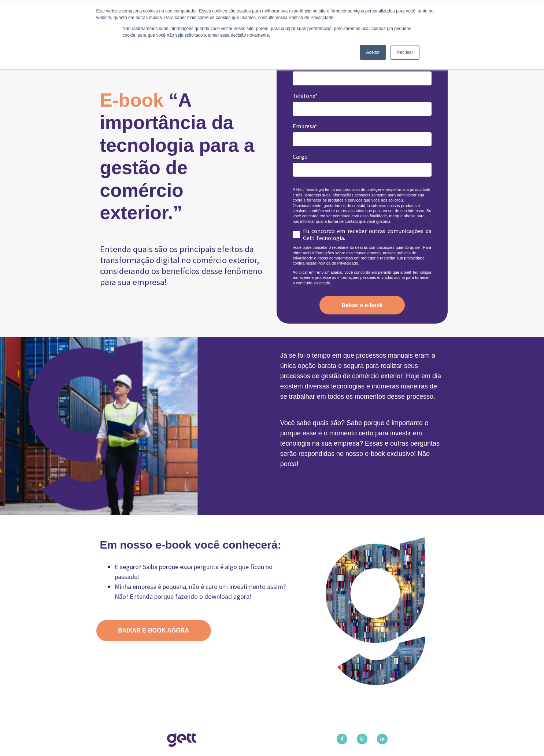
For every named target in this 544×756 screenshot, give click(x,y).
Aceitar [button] (373, 52)
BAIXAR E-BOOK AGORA (154, 630)
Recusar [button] (405, 52)
